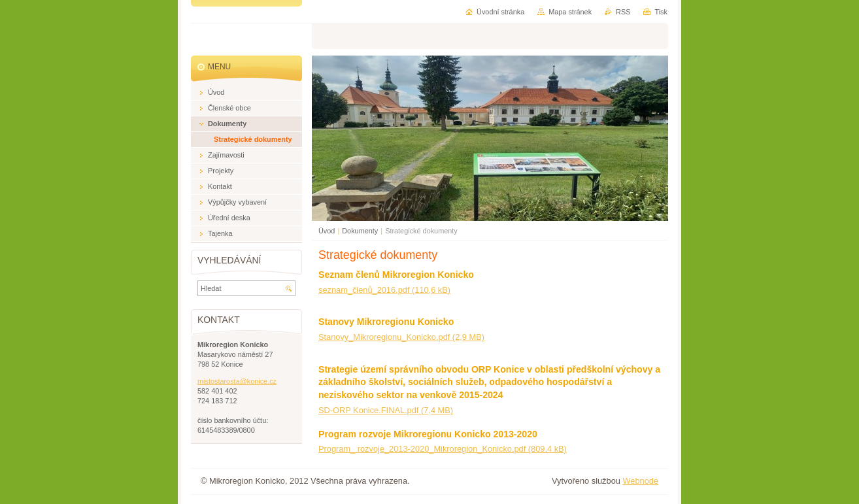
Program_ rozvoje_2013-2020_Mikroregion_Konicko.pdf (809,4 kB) (443, 449)
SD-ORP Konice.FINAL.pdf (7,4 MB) (386, 410)
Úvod (327, 231)
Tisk (661, 12)
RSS (623, 12)
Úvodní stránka (500, 12)
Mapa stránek (570, 12)
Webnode (640, 481)
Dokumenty (360, 231)
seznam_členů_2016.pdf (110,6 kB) (384, 290)
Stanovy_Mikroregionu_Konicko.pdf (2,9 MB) (401, 337)
